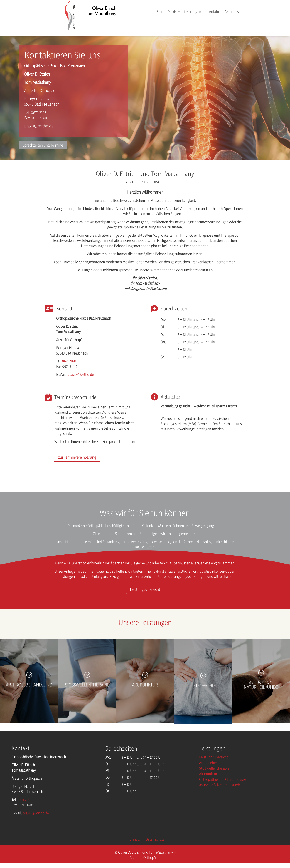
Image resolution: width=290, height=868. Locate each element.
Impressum (134, 839)
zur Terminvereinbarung (77, 457)
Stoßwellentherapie (214, 769)
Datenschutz (155, 839)
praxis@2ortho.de (39, 126)
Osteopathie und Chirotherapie (223, 780)
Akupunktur (208, 774)
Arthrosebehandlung (215, 763)
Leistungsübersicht (145, 589)
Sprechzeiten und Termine (43, 145)
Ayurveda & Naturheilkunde (220, 785)
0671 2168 (69, 361)
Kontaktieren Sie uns (62, 55)
